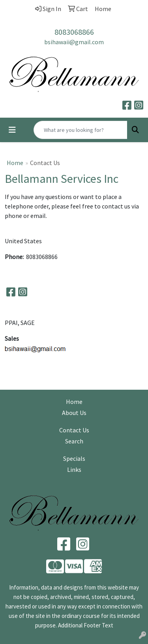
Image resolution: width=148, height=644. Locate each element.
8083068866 (74, 32)
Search (74, 441)
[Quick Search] (81, 130)
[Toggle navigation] (12, 130)
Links (74, 469)
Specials (74, 458)
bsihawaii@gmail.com (74, 42)
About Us (74, 413)
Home (15, 163)
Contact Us (74, 430)
